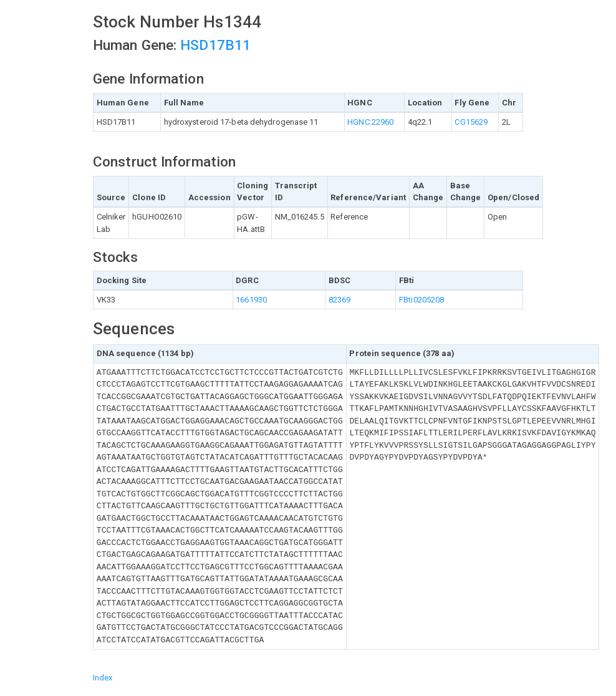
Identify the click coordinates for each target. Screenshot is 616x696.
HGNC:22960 (370, 122)
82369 (340, 300)
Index (103, 678)
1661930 (251, 300)
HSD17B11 (215, 45)
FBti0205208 (421, 300)
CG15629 (471, 122)
